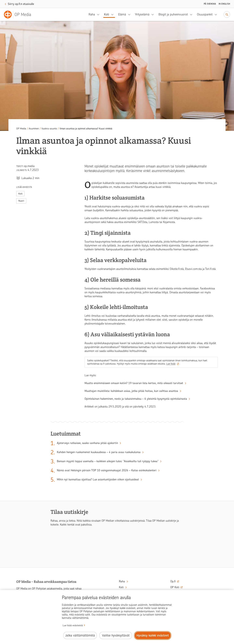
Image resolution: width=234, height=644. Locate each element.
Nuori (21, 201)
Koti (107, 14)
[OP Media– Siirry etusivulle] (19, 14)
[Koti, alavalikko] (113, 14)
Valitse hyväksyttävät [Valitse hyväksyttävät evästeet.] (116, 635)
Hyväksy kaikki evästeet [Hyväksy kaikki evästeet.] (153, 635)
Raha (92, 14)
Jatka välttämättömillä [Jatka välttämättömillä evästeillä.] (80, 635)
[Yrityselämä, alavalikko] (154, 14)
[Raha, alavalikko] (99, 14)
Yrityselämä (142, 14)
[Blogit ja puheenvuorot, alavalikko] (192, 14)
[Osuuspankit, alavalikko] (217, 14)
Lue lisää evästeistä (73, 625)
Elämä (122, 14)
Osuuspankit (205, 14)
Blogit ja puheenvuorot (173, 14)
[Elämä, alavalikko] (130, 14)
